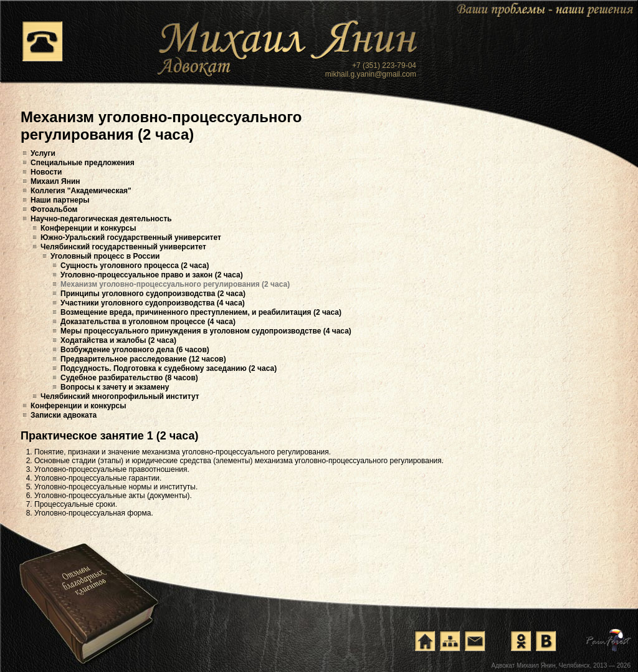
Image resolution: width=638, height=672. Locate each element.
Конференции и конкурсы (88, 228)
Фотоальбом (54, 209)
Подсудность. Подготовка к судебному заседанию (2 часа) (169, 368)
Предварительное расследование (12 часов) (143, 359)
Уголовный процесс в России (105, 256)
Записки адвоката (64, 415)
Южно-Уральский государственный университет (131, 238)
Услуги (43, 153)
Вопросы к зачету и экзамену (115, 387)
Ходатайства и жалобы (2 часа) (118, 340)
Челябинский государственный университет (123, 247)
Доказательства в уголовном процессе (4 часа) (148, 322)
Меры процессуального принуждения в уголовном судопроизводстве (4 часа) (206, 331)
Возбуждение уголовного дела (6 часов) (135, 350)
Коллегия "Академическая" (81, 191)
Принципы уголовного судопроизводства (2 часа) (153, 294)
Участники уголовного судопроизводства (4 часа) (153, 303)
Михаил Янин (55, 181)
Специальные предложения (83, 163)
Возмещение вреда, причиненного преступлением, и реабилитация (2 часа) (201, 312)
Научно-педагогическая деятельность (101, 219)
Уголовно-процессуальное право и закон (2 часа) (152, 275)
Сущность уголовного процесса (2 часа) (135, 266)
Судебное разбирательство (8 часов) (129, 378)
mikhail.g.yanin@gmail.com (371, 74)
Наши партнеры (60, 200)
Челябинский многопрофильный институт (120, 396)
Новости (46, 172)
